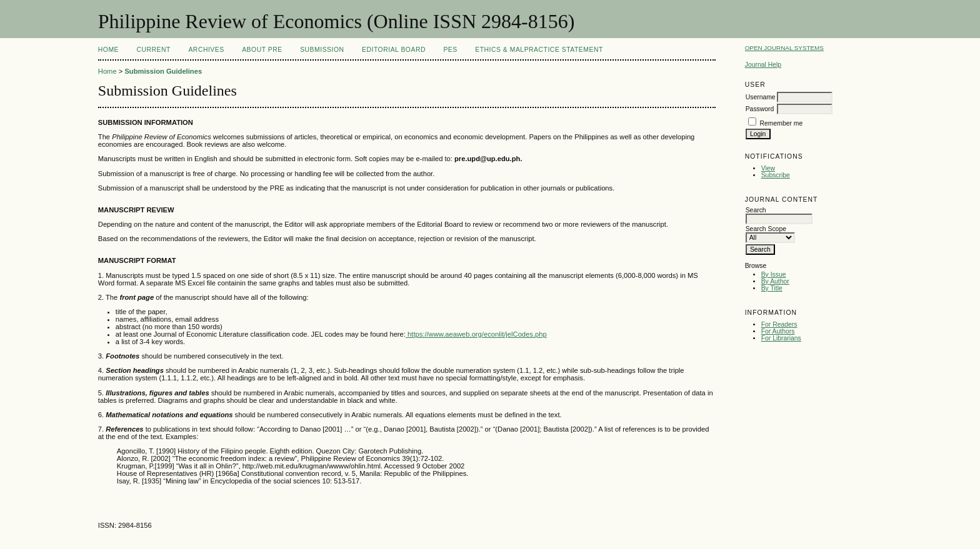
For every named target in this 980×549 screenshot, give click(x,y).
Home (108, 50)
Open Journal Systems (784, 48)
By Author (775, 281)
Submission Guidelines (163, 71)
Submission (322, 50)
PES (450, 50)
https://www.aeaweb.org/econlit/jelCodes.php (476, 334)
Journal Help (763, 65)
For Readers (779, 324)
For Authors (778, 331)
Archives (206, 50)
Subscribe (776, 175)
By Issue (774, 274)
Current (154, 50)
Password (760, 109)
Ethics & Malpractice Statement (539, 50)
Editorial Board (394, 50)
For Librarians (781, 338)
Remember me (782, 123)
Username (761, 97)
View (768, 168)
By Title (772, 288)
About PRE (262, 50)
